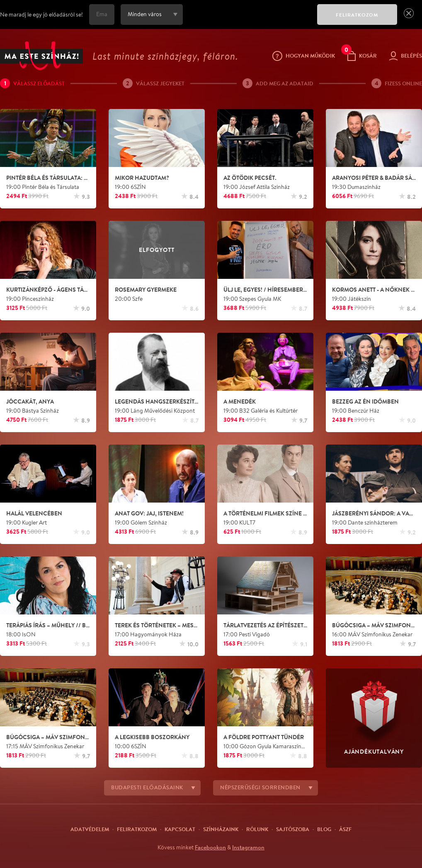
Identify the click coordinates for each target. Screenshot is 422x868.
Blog (324, 829)
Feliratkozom (137, 829)
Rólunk (257, 829)
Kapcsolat (180, 829)
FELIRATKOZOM (357, 15)
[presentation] (248, 20)
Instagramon (248, 847)
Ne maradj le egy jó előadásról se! (41, 15)
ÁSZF (345, 829)
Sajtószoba (293, 829)
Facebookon (210, 847)
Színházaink (221, 829)
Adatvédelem (90, 829)
